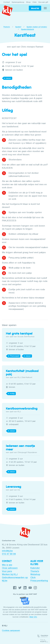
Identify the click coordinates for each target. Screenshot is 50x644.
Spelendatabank (27, 29)
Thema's (7, 27)
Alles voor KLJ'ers (37, 563)
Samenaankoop (18, 2)
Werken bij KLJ (10, 574)
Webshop (35, 574)
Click (34, 2)
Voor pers (7, 571)
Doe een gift (43, 2)
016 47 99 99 (9, 554)
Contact (7, 2)
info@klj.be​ (7, 551)
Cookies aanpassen (11, 630)
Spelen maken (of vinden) (37, 27)
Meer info (33, 617)
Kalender (35, 568)
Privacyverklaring (39, 581)
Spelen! (18, 27)
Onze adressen (10, 568)
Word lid (35, 8)
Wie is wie (7, 565)
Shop (28, 2)
